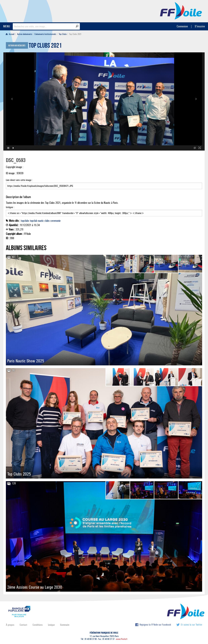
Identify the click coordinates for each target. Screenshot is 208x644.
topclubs (25, 221)
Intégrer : (104, 211)
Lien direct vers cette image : (104, 184)
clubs (47, 221)
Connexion (182, 26)
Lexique (51, 625)
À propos (10, 625)
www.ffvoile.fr (122, 639)
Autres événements (25, 34)
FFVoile (181, 11)
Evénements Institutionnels (45, 34)
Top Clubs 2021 (45, 46)
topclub (33, 221)
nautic (41, 221)
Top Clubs (63, 34)
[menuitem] (11, 34)
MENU (7, 26)
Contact (23, 625)
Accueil (10, 34)
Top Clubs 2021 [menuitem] (75, 34)
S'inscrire (200, 26)
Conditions (38, 625)
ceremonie (55, 221)
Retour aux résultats (17, 46)
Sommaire (65, 625)
